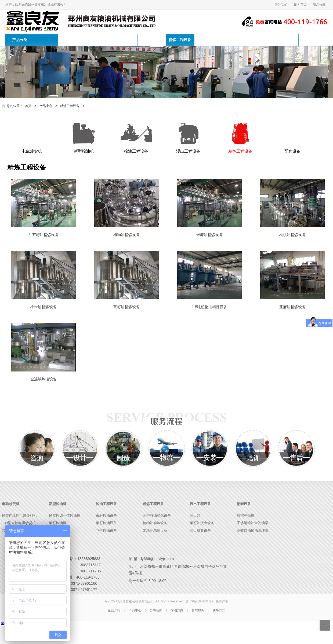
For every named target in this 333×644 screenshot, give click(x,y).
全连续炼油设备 (44, 397)
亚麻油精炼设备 (292, 325)
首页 (73, 40)
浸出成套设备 (200, 549)
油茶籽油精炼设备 (44, 253)
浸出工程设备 (200, 522)
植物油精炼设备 (126, 253)
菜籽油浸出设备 (202, 541)
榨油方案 (259, 40)
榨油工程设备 (157, 40)
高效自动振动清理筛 (253, 549)
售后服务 (282, 40)
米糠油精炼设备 (209, 253)
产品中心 (213, 40)
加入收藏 (319, 5)
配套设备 (244, 522)
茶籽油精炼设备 (126, 325)
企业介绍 (114, 628)
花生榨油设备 (106, 549)
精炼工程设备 (187, 40)
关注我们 (281, 5)
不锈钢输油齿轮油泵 (253, 541)
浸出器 (195, 534)
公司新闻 (236, 40)
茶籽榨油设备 (106, 534)
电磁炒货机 (102, 40)
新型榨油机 (128, 40)
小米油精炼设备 (44, 325)
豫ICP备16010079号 (200, 619)
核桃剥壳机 (246, 534)
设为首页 (300, 5)
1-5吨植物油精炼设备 (209, 325)
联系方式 (305, 40)
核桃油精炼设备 (292, 253)
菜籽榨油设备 (106, 541)
